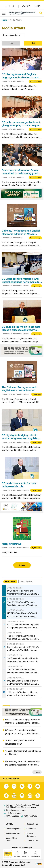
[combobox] (14, 35)
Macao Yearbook (13, 833)
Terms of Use (32, 841)
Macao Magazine (13, 829)
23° (28, 6)
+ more (37, 772)
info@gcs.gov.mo (14, 813)
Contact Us (31, 829)
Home (4, 20)
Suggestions (32, 824)
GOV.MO (10, 824)
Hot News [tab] (10, 582)
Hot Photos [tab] (26, 582)
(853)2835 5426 (31, 816)
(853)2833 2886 (13, 816)
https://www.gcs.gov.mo (16, 810)
